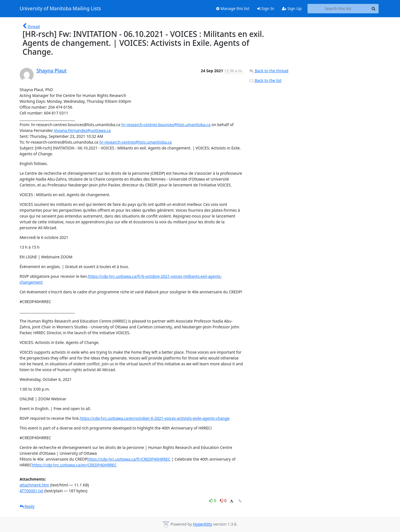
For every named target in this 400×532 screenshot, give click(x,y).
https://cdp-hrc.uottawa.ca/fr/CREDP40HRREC (129, 459)
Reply (27, 506)
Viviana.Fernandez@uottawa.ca (82, 130)
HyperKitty (202, 524)
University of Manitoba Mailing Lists (60, 9)
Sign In (266, 8)
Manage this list (233, 8)
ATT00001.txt (32, 491)
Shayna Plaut (51, 71)
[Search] (374, 9)
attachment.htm (34, 485)
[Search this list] (338, 9)
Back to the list (265, 80)
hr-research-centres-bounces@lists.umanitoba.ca (166, 125)
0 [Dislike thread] (223, 500)
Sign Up (292, 8)
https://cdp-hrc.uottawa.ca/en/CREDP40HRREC (74, 465)
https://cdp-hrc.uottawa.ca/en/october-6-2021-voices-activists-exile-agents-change (155, 418)
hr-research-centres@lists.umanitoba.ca (136, 142)
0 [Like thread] (213, 500)
